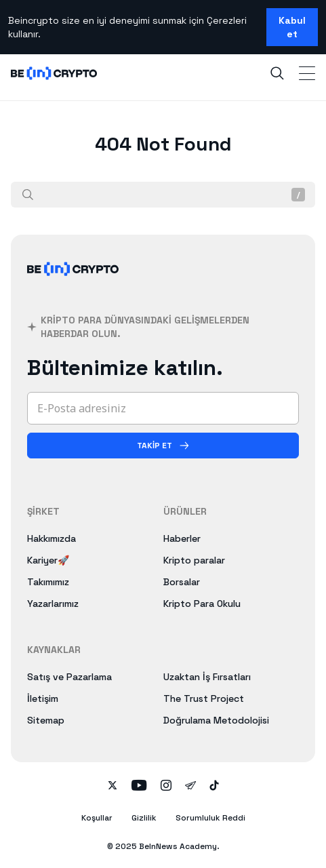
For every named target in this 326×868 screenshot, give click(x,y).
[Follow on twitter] (113, 787)
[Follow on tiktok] (214, 787)
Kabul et (292, 27)
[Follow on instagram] (166, 787)
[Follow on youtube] (139, 787)
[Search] (277, 73)
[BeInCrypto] (73, 285)
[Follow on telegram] (190, 787)
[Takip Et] (163, 446)
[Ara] (28, 195)
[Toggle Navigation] (307, 73)
